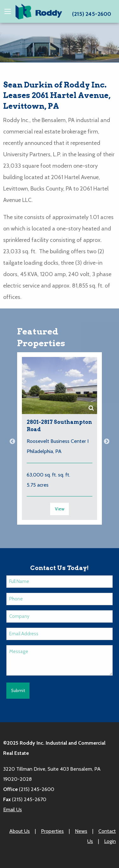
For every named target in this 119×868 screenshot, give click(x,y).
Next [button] (107, 442)
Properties (52, 831)
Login (110, 841)
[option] (60, 442)
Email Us (13, 810)
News (81, 831)
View (60, 509)
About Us (20, 831)
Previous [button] (12, 442)
